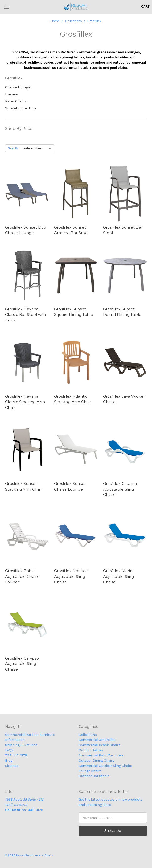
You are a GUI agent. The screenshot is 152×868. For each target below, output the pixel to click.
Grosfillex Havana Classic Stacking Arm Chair (25, 402)
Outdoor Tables (91, 750)
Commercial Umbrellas (97, 740)
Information (15, 740)
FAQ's (10, 750)
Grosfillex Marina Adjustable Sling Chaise (119, 576)
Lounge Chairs (90, 771)
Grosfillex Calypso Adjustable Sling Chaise (22, 664)
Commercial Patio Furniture (101, 755)
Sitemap (12, 766)
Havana (12, 94)
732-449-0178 (16, 755)
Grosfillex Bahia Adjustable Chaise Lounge (22, 576)
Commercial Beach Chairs (99, 745)
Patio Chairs (16, 101)
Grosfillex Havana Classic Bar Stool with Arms (26, 315)
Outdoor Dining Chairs (97, 761)
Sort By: (14, 148)
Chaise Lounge (18, 87)
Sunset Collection (21, 108)
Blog (9, 761)
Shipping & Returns (21, 745)
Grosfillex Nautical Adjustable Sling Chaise (71, 576)
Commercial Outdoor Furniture (30, 735)
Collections (88, 735)
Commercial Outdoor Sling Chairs (105, 766)
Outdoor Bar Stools (94, 776)
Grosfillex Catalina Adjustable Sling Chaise (120, 489)
